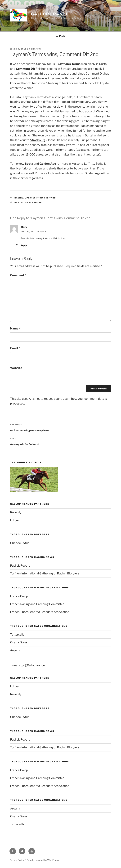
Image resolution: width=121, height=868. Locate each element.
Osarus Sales (19, 642)
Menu (60, 36)
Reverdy (16, 512)
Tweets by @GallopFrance (27, 665)
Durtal (17, 97)
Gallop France (50, 14)
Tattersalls (17, 634)
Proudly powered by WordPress (43, 860)
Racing (19, 198)
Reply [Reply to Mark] (24, 245)
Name (15, 328)
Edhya (14, 520)
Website (16, 368)
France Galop (19, 596)
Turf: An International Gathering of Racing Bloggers (45, 573)
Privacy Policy (17, 860)
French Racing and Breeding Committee (37, 604)
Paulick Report (20, 566)
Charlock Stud (20, 543)
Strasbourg (38, 140)
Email (15, 348)
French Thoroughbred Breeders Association (40, 612)
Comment (18, 275)
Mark (24, 227)
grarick (36, 49)
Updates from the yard (40, 198)
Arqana (15, 650)
